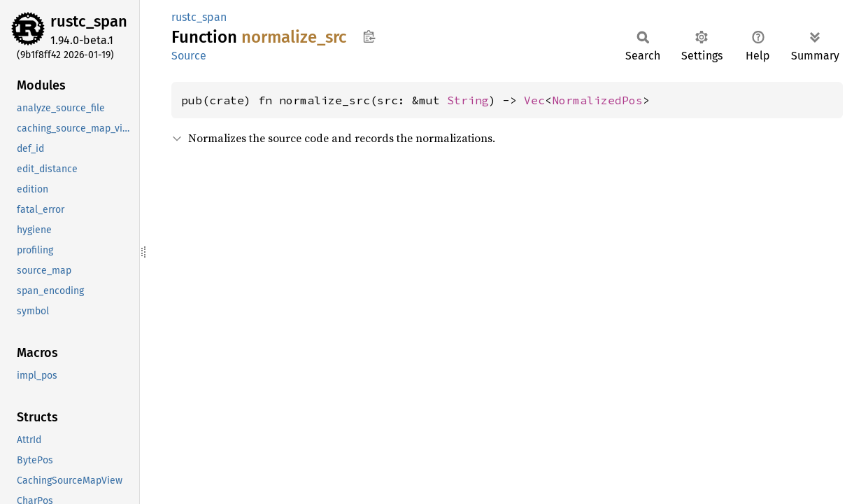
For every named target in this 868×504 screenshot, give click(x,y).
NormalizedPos (597, 100)
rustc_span (89, 21)
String (468, 100)
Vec (534, 100)
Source (189, 56)
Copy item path (369, 36)
